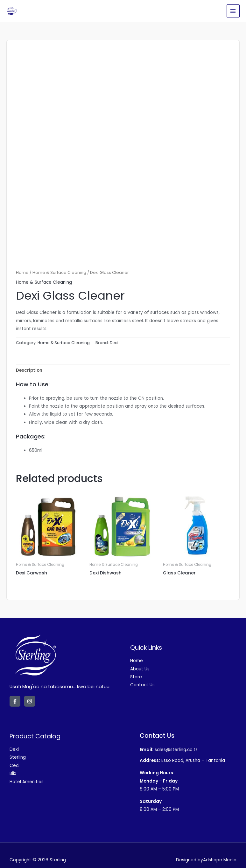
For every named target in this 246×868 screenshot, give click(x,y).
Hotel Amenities (27, 782)
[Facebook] (15, 701)
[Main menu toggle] (233, 11)
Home (22, 272)
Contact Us (142, 685)
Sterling (18, 757)
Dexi (114, 343)
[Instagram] (30, 701)
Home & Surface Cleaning (59, 272)
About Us (140, 669)
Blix (13, 773)
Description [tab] (29, 370)
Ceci (14, 766)
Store (136, 677)
